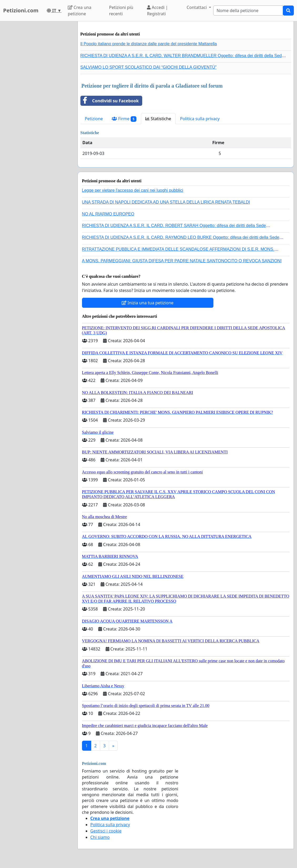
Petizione (94, 119)
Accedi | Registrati (157, 11)
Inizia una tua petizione (148, 303)
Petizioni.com (21, 10)
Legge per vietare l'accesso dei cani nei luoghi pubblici (133, 190)
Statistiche (158, 119)
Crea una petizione (80, 11)
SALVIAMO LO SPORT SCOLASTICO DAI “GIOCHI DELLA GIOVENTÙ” (148, 67)
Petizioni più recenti (121, 11)
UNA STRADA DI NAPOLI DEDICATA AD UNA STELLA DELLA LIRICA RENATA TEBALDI (166, 202)
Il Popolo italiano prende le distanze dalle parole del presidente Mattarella (149, 44)
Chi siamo (100, 837)
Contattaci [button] (197, 7)
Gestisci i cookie (106, 831)
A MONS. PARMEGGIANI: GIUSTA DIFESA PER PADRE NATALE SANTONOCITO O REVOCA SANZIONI (182, 261)
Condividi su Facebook (110, 101)
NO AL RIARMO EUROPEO (108, 214)
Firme (124, 119)
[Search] (248, 11)
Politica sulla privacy (200, 119)
